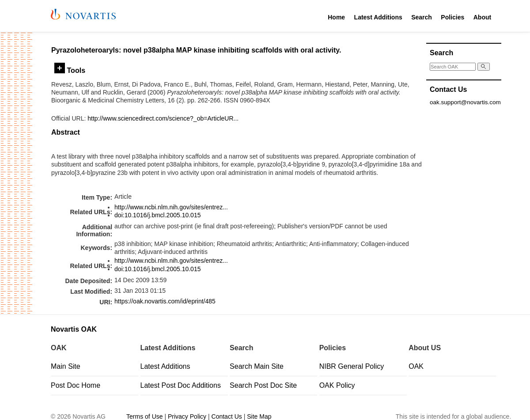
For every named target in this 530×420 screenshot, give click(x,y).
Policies (452, 17)
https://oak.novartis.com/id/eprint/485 (165, 301)
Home (336, 17)
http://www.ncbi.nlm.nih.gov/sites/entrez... (171, 207)
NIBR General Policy (352, 366)
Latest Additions (378, 17)
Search (422, 17)
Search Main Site (257, 366)
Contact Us (227, 416)
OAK (416, 366)
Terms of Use (144, 416)
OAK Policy (337, 385)
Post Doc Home (76, 385)
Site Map (259, 416)
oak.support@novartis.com (465, 102)
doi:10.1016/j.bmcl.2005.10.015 (157, 215)
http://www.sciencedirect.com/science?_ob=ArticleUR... (163, 118)
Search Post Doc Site (263, 385)
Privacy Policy (187, 416)
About (482, 17)
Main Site (66, 366)
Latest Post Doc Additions (181, 385)
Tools (70, 70)
